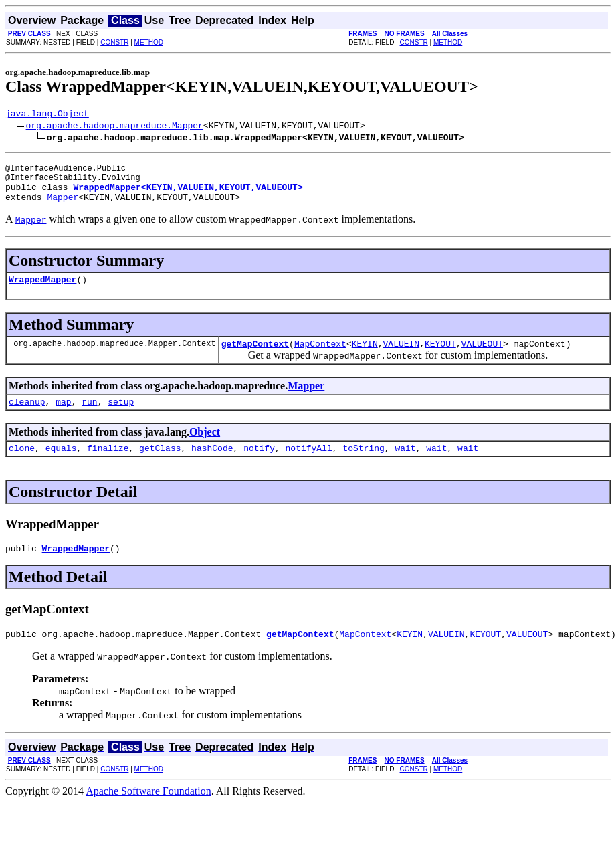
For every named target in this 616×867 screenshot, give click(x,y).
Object (205, 448)
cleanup (27, 417)
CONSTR (114, 42)
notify (259, 466)
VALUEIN (401, 357)
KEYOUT (440, 357)
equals (61, 466)
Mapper (63, 207)
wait (405, 466)
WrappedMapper (42, 291)
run (89, 417)
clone (22, 466)
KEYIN (365, 357)
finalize (108, 466)
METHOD (149, 42)
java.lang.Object (47, 115)
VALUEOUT (482, 357)
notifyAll (309, 466)
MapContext (320, 357)
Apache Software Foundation (148, 813)
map (63, 417)
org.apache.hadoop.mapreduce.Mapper (115, 127)
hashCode (212, 466)
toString (363, 466)
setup (121, 417)
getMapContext (255, 357)
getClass (160, 466)
